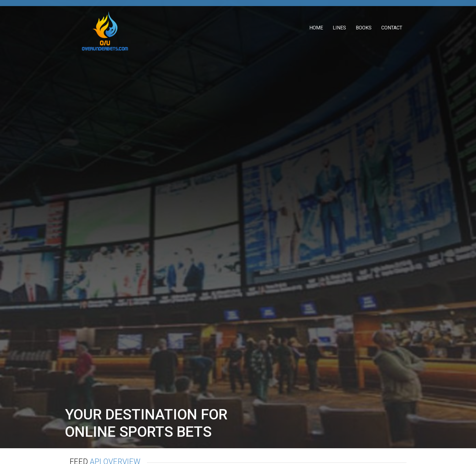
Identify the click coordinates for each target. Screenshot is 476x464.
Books (364, 28)
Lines (339, 28)
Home (316, 28)
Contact (392, 28)
